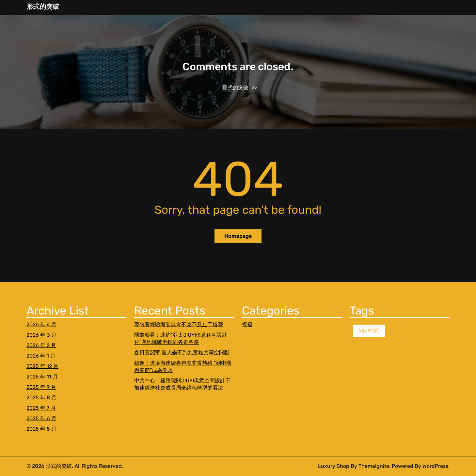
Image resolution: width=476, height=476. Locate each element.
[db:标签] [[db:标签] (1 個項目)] (369, 331)
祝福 (247, 324)
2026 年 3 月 (41, 335)
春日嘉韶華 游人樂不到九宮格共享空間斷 (182, 353)
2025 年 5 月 (41, 429)
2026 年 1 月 (41, 356)
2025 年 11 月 (42, 377)
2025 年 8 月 (41, 398)
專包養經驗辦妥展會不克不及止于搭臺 (179, 324)
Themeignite (374, 466)
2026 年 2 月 (41, 345)
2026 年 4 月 (41, 324)
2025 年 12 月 (42, 366)
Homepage (238, 236)
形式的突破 (43, 7)
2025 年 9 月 (41, 387)
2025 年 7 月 (41, 408)
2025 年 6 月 (41, 418)
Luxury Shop (334, 466)
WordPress (435, 466)
